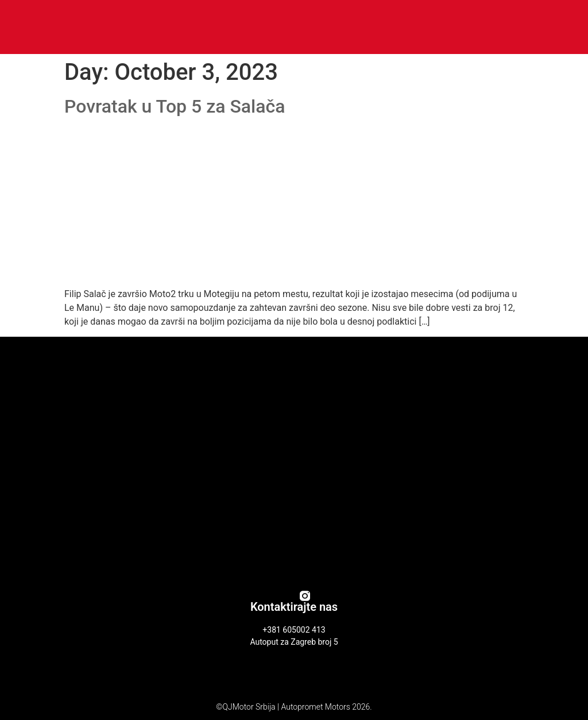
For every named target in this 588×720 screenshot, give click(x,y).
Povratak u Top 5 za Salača (175, 106)
